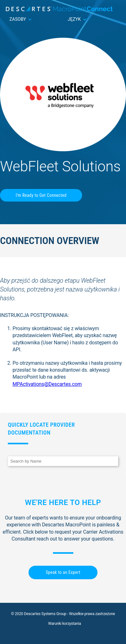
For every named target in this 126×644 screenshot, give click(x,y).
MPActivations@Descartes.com (47, 384)
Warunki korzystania (65, 624)
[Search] (63, 461)
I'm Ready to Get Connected (41, 195)
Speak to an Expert (63, 572)
